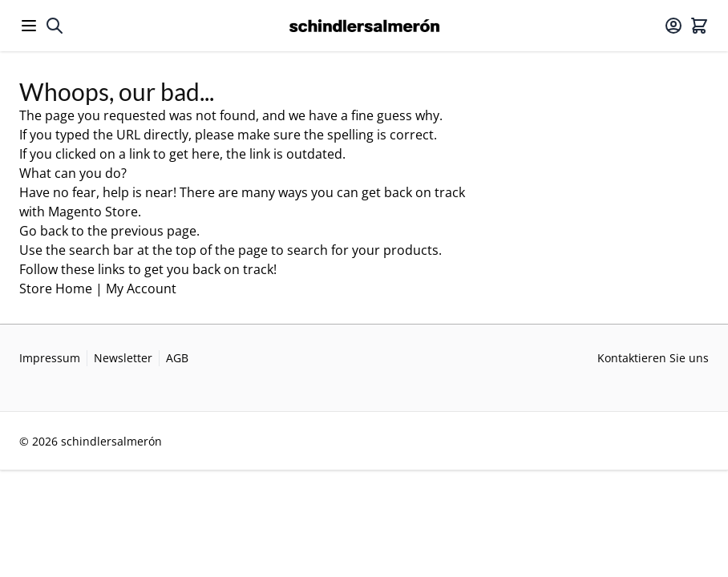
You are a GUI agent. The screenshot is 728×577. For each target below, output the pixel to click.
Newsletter (123, 358)
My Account (141, 288)
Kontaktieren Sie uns (653, 358)
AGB (177, 358)
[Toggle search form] (55, 26)
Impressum (50, 358)
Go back (44, 231)
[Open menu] (29, 26)
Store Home (56, 288)
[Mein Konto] (673, 26)
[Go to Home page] (364, 26)
